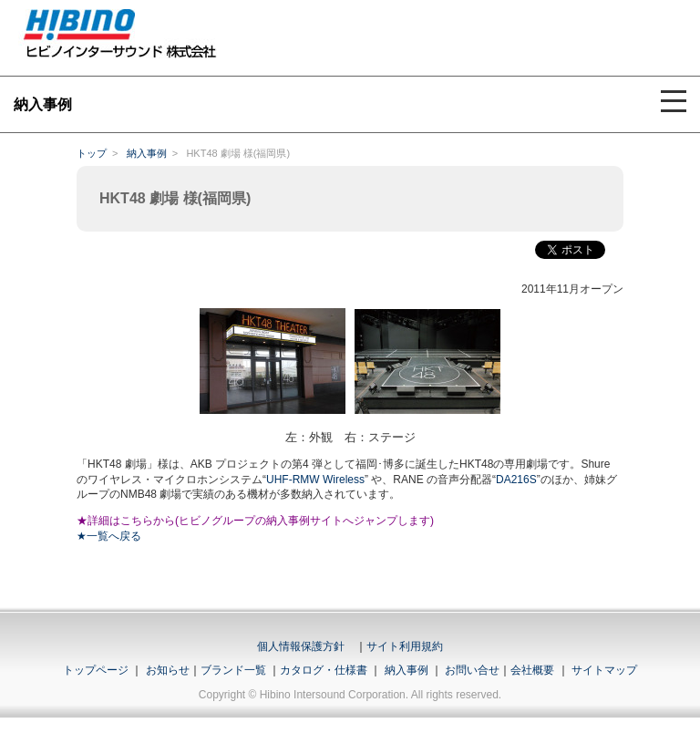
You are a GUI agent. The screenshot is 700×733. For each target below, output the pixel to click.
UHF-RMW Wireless (315, 480)
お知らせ (168, 670)
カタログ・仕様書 (324, 670)
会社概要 (532, 670)
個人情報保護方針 (301, 646)
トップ (92, 153)
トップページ (96, 670)
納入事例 (147, 153)
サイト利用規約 (405, 646)
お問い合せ (472, 670)
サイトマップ (604, 670)
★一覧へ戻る (109, 536)
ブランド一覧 (233, 670)
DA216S (516, 480)
